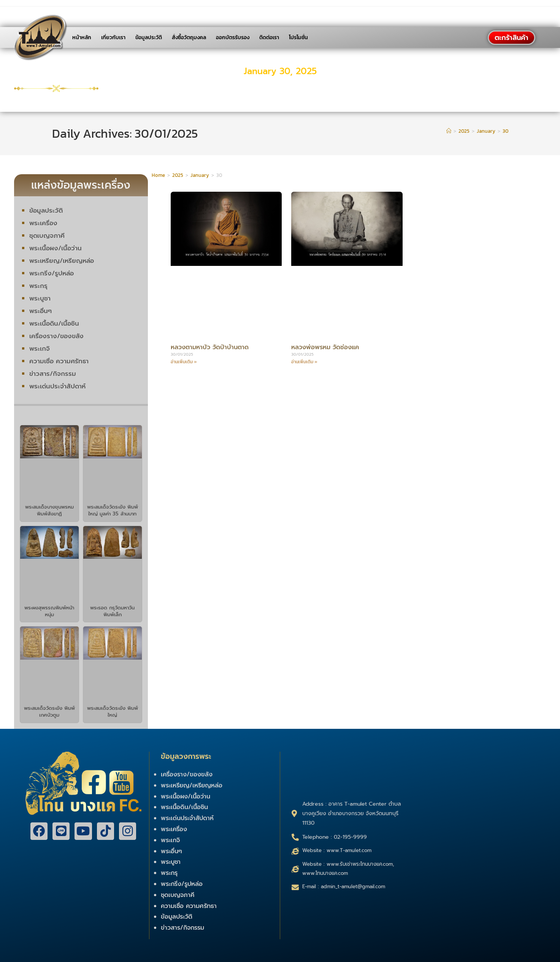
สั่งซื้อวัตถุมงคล (189, 37)
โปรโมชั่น (298, 37)
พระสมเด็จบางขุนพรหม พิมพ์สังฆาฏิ (49, 510)
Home (158, 175)
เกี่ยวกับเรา (113, 37)
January (200, 175)
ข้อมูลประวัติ (149, 37)
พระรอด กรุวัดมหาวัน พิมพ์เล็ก (112, 611)
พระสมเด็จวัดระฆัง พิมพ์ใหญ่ (113, 712)
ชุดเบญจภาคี (47, 235)
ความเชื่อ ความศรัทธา (59, 361)
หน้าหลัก (82, 37)
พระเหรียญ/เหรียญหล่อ (62, 261)
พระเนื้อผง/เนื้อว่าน (56, 248)
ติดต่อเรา (269, 37)
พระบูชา (40, 298)
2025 (178, 175)
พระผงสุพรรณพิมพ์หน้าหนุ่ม (49, 611)
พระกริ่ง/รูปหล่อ (52, 273)
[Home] (449, 131)
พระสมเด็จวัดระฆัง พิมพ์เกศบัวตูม (49, 712)
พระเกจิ (40, 348)
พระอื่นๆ (40, 311)
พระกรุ (38, 286)
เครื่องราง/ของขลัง (57, 336)
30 (505, 131)
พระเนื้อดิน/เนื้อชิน (54, 323)
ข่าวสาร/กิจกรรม (53, 374)
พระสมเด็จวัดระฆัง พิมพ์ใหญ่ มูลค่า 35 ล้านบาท (113, 510)
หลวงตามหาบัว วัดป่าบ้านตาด (212, 347)
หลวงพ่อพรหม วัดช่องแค (327, 347)
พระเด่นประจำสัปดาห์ (58, 386)
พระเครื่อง (43, 223)
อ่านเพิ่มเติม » (184, 362)
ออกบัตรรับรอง (233, 37)
